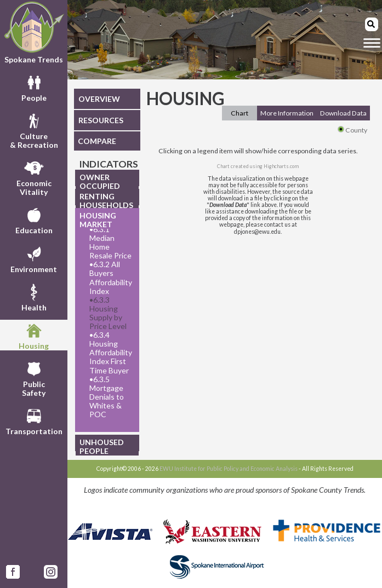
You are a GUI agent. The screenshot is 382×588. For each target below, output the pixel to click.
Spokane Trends (34, 32)
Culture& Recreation (34, 130)
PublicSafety (34, 378)
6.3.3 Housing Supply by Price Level (108, 313)
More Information (287, 113)
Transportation (34, 420)
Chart (240, 113)
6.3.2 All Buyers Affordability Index (111, 278)
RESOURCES (101, 120)
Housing (34, 335)
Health (34, 297)
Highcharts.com (281, 166)
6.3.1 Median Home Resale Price (110, 243)
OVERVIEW (99, 99)
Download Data (343, 113)
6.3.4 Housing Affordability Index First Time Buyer (111, 353)
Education (34, 220)
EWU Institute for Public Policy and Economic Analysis (229, 469)
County (352, 130)
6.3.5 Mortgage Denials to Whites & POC (107, 397)
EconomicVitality (34, 177)
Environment (34, 258)
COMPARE (97, 141)
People (34, 87)
